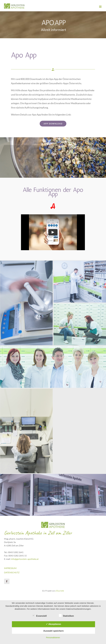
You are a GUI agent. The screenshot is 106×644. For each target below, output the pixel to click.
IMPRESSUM (10, 568)
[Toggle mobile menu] (101, 7)
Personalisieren (53, 637)
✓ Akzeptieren (53, 624)
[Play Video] (53, 232)
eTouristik (60, 591)
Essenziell (39, 616)
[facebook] (7, 581)
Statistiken (66, 616)
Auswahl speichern (53, 631)
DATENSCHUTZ (12, 572)
